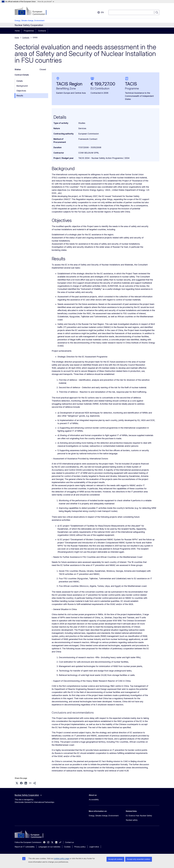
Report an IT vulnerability (25, 847)
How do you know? (46, 1)
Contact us (69, 842)
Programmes (29, 31)
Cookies (67, 847)
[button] (17, 783)
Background (22, 86)
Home (17, 31)
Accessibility (94, 800)
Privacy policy (80, 847)
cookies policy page (61, 859)
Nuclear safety (132, 820)
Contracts (42, 31)
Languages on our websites (49, 847)
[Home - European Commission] (33, 11)
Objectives (21, 91)
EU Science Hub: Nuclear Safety (139, 816)
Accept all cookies (115, 859)
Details (20, 81)
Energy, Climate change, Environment (30, 21)
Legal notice (94, 847)
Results (20, 96)
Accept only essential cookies (139, 859)
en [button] (100, 12)
